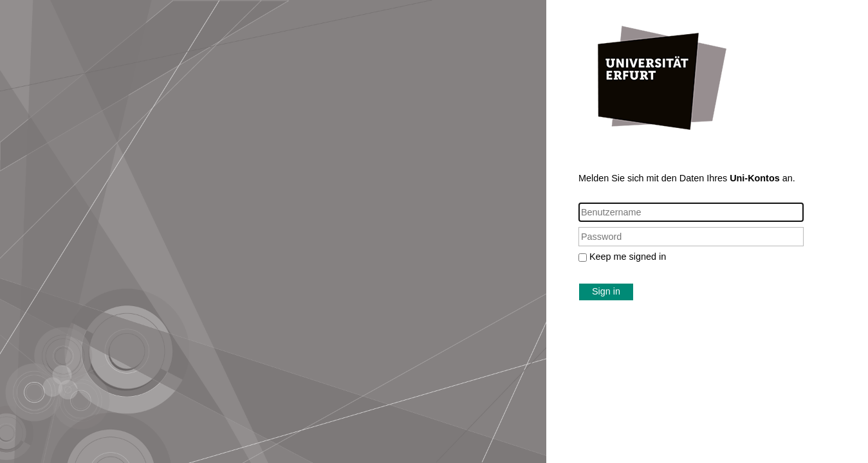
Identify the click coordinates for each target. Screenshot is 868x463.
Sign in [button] (606, 291)
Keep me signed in (628, 257)
